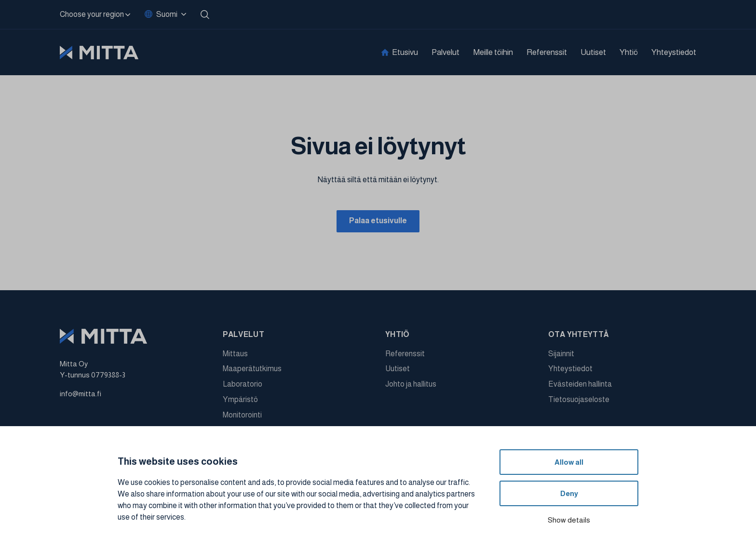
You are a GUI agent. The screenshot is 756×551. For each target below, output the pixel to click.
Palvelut (445, 52)
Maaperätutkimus (252, 371)
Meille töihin (493, 52)
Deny (569, 493)
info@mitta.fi (81, 396)
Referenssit (547, 52)
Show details (569, 520)
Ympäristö (240, 401)
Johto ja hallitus (411, 386)
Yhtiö (629, 52)
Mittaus (235, 356)
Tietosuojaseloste (579, 401)
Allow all (569, 462)
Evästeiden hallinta (580, 386)
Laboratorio (243, 386)
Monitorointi (242, 417)
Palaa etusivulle (378, 222)
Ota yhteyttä (579, 336)
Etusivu (405, 52)
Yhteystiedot (674, 52)
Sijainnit (561, 356)
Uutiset (593, 52)
